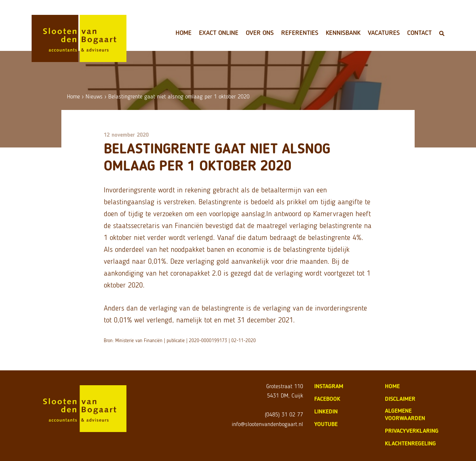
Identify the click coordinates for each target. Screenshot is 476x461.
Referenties (300, 33)
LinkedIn (326, 411)
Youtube (326, 424)
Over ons (260, 33)
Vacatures (384, 33)
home (392, 386)
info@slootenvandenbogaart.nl (267, 424)
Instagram (329, 386)
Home (184, 33)
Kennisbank (343, 33)
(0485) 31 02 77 (284, 414)
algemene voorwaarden (405, 414)
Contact (419, 33)
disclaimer (400, 399)
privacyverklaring (412, 431)
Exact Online (219, 33)
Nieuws (94, 96)
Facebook (327, 399)
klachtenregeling (410, 443)
